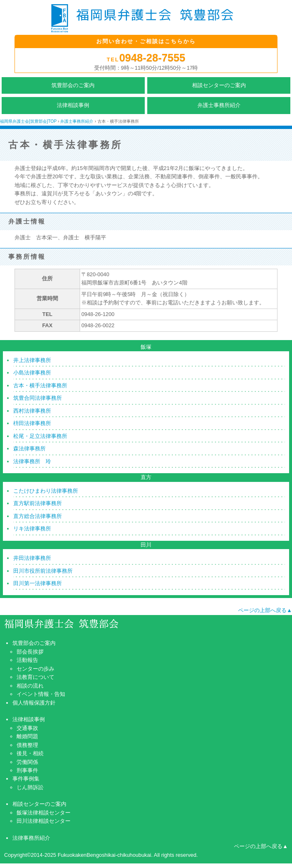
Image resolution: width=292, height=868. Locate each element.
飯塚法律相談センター (44, 813)
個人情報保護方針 (34, 703)
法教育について (35, 677)
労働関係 (27, 762)
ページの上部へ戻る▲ (265, 610)
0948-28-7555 (152, 58)
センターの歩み (35, 669)
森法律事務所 (29, 449)
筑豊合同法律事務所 (38, 398)
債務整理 (27, 745)
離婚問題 (27, 736)
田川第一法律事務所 (38, 583)
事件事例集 (26, 779)
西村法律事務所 (32, 411)
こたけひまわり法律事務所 (46, 491)
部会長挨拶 (30, 652)
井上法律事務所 (32, 360)
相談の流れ (30, 686)
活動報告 (27, 660)
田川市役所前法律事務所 (43, 571)
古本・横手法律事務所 (40, 385)
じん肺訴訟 (30, 787)
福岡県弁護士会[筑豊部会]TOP (28, 121)
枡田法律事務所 (32, 423)
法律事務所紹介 (31, 838)
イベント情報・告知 (41, 694)
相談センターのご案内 (219, 85)
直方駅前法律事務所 (38, 503)
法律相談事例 (73, 105)
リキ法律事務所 (32, 529)
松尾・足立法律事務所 (40, 436)
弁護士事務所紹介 (219, 105)
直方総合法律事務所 (38, 516)
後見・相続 (30, 753)
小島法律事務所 (32, 373)
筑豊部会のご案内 (73, 85)
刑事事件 (27, 770)
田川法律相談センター (44, 821)
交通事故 (27, 728)
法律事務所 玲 (32, 461)
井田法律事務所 (32, 558)
